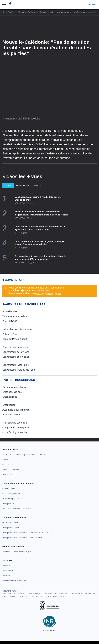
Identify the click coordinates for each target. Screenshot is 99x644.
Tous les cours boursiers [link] (15, 316)
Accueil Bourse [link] (10, 311)
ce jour (8, 185)
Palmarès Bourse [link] (11, 334)
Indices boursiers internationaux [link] (18, 329)
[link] (23, 455)
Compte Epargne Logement (16, 428)
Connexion (92, 5)
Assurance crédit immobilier (16, 410)
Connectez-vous (43, 291)
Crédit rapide (9, 405)
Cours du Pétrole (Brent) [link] (15, 339)
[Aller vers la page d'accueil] (9, 5)
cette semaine (23, 185)
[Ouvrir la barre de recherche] (81, 5)
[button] (4, 4)
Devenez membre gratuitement (47, 293)
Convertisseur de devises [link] (15, 347)
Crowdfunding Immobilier (15, 432)
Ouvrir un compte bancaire (16, 387)
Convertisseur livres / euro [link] (16, 365)
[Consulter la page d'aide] (84, 5)
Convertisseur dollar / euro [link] (16, 352)
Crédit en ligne (10, 397)
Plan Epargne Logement (15, 423)
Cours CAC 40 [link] (10, 321)
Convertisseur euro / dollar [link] (16, 357)
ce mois (38, 185)
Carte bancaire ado (12, 392)
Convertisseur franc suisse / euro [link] (19, 370)
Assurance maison (12, 415)
